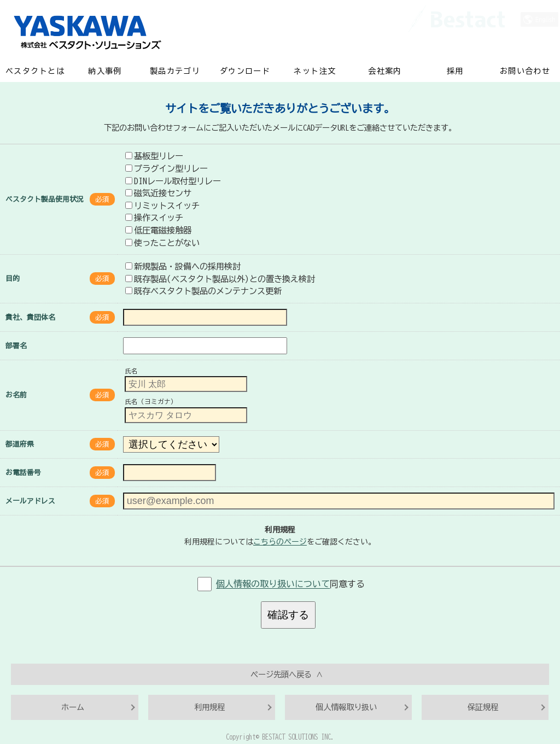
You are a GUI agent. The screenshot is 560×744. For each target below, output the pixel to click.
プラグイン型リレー (167, 168)
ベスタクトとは (35, 71)
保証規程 (483, 707)
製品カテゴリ (175, 71)
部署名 (16, 346)
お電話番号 (23, 473)
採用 (455, 71)
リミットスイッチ (162, 206)
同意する (290, 584)
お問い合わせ (525, 71)
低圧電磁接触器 (158, 230)
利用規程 (209, 707)
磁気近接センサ (158, 193)
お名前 (16, 395)
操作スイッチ (154, 218)
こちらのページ (280, 542)
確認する (288, 615)
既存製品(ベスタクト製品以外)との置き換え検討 (220, 279)
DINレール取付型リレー (173, 181)
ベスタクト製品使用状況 (45, 199)
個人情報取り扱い (346, 707)
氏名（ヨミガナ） (151, 402)
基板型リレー (154, 156)
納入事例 (105, 71)
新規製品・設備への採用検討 (183, 266)
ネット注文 (315, 71)
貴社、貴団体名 (30, 317)
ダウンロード (245, 71)
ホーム (73, 707)
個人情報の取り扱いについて (273, 584)
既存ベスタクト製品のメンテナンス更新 (203, 291)
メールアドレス (30, 501)
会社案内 (385, 71)
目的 (13, 279)
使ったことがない (162, 243)
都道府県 (20, 444)
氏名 (131, 371)
